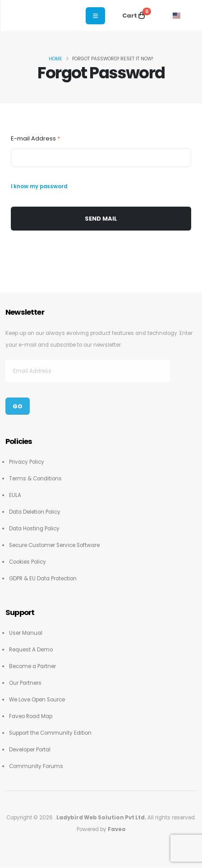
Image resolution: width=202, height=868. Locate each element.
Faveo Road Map (31, 716)
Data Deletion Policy (35, 512)
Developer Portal (30, 750)
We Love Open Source (37, 700)
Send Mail (101, 219)
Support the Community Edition (50, 733)
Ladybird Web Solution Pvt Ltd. (102, 818)
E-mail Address (35, 138)
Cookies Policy (28, 562)
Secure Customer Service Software (54, 545)
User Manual (26, 633)
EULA (15, 495)
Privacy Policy (27, 462)
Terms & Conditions (35, 479)
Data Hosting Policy (34, 529)
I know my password (39, 186)
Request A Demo (31, 650)
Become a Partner (32, 666)
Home (55, 59)
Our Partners (25, 683)
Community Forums (36, 766)
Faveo (117, 829)
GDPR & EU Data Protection (43, 579)
